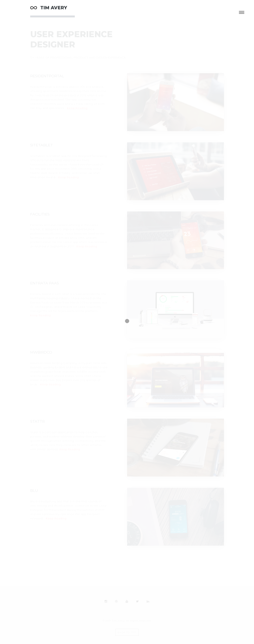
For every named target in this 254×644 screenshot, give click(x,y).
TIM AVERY (49, 8)
